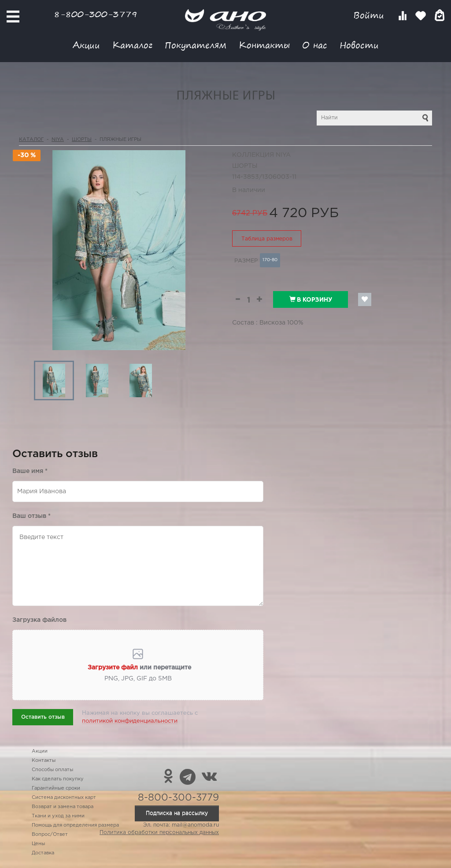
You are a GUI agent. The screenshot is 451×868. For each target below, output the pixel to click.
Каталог (132, 45)
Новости (359, 45)
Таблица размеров (267, 239)
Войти (370, 15)
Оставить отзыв (43, 717)
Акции (86, 45)
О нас (315, 45)
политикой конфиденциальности (130, 721)
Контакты (264, 45)
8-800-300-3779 (96, 14)
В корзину (311, 299)
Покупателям (196, 45)
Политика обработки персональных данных (159, 833)
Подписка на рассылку (177, 813)
